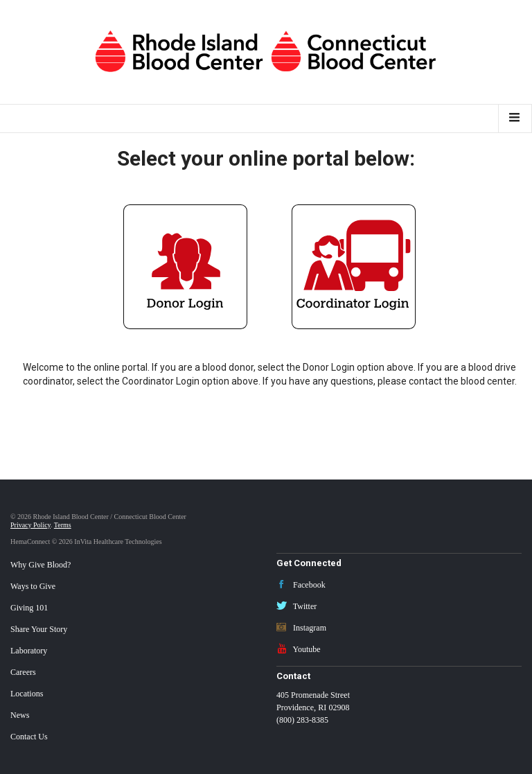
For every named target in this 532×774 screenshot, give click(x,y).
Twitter (296, 606)
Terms (63, 525)
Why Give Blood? (41, 565)
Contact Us (29, 737)
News (20, 715)
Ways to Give (33, 586)
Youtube (299, 649)
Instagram (301, 628)
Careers (23, 672)
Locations (27, 694)
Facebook (301, 585)
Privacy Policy (30, 525)
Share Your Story (39, 629)
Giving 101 (29, 608)
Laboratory (29, 651)
